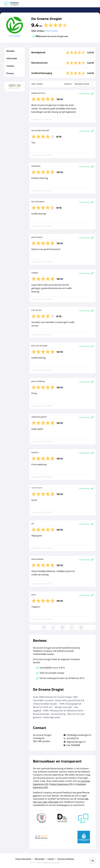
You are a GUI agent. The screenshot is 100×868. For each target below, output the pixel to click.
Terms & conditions (66, 859)
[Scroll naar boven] (93, 861)
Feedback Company (51, 862)
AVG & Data (39, 859)
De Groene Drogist (46, 19)
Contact (51, 859)
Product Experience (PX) (61, 784)
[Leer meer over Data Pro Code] (41, 818)
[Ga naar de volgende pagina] (72, 627)
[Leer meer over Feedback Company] (84, 818)
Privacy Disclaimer (23, 859)
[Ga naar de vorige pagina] (53, 627)
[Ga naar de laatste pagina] (81, 627)
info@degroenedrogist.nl (79, 735)
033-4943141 (73, 738)
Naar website (15, 36)
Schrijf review (51, 31)
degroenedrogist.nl (76, 742)
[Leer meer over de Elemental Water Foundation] (84, 837)
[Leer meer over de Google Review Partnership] (41, 837)
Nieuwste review (84, 84)
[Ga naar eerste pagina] (44, 627)
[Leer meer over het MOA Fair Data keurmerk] (63, 818)
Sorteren (68, 84)
